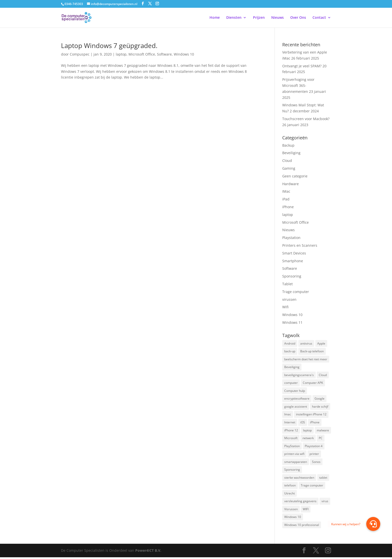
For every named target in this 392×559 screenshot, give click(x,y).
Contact (319, 18)
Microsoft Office (142, 54)
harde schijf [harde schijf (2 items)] (320, 407)
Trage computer (296, 292)
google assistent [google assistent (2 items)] (296, 407)
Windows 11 (292, 322)
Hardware (290, 184)
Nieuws (277, 18)
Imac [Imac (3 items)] (288, 415)
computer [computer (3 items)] (291, 383)
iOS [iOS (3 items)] (303, 423)
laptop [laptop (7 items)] (307, 431)
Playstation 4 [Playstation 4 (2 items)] (314, 447)
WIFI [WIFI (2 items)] (306, 510)
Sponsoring (292, 276)
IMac (286, 191)
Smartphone (293, 261)
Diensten (234, 18)
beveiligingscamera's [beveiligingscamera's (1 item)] (299, 375)
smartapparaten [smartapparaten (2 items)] (296, 463)
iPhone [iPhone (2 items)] (315, 423)
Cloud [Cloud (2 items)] (323, 375)
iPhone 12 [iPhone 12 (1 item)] (291, 431)
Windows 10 (184, 54)
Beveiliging (291, 153)
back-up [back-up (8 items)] (290, 351)
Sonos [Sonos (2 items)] (316, 463)
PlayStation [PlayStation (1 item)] (292, 447)
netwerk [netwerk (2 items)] (308, 439)
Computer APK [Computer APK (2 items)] (313, 383)
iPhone (288, 207)
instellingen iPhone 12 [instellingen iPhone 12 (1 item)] (311, 415)
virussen (289, 299)
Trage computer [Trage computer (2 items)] (312, 487)
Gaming (289, 168)
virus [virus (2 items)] (325, 503)
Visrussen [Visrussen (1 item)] (291, 510)
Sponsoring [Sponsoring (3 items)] (292, 471)
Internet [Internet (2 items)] (290, 423)
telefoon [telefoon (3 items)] (290, 487)
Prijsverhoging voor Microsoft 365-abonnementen (298, 85)
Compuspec (80, 54)
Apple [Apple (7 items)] (321, 343)
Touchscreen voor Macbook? (306, 119)
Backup (288, 145)
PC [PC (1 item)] (321, 439)
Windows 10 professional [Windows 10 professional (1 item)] (302, 526)
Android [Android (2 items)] (290, 343)
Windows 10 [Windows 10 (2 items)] (293, 518)
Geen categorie (295, 176)
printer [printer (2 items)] (314, 455)
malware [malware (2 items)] (323, 431)
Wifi (285, 307)
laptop (121, 54)
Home (215, 18)
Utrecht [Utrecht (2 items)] (289, 495)
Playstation (291, 238)
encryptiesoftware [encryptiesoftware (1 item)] (297, 399)
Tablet (287, 284)
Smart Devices (294, 253)
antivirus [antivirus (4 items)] (306, 343)
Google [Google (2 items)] (319, 399)
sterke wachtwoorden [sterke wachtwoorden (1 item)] (299, 479)
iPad (286, 199)
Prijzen (259, 18)
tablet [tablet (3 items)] (323, 479)
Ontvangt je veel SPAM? (302, 66)
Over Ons (298, 18)
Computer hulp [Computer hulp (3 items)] (295, 391)
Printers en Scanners (300, 245)
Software (164, 54)
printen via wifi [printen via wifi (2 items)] (294, 455)
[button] (373, 524)
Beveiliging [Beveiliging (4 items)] (292, 367)
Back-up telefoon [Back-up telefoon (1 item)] (312, 351)
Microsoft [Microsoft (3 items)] (291, 439)
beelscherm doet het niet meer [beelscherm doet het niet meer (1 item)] (306, 359)
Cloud (287, 161)
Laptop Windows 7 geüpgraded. (109, 46)
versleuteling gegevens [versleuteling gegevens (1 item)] (300, 503)
